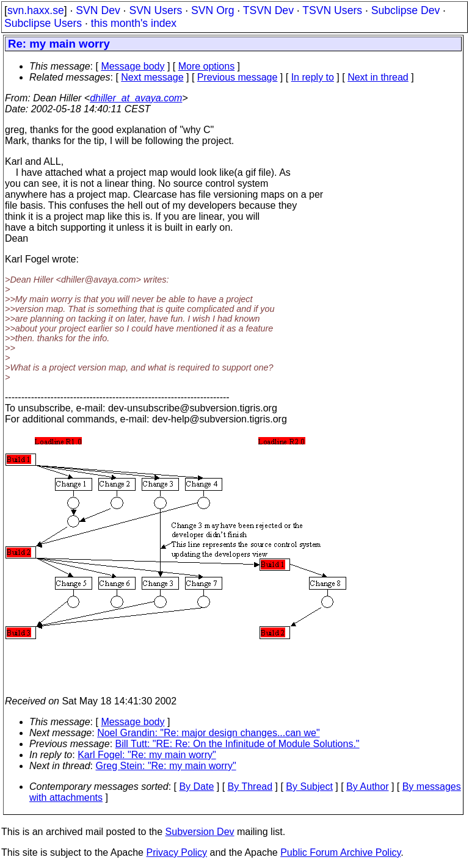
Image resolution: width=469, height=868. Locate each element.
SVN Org (213, 10)
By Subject (309, 787)
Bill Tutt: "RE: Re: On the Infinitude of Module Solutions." (238, 744)
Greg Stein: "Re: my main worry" (166, 766)
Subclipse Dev (405, 10)
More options (207, 66)
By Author (367, 787)
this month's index (134, 23)
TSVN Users (332, 10)
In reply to (313, 77)
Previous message (238, 77)
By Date (196, 787)
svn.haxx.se (36, 10)
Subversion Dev (200, 832)
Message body (133, 66)
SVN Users (155, 10)
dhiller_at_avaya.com (136, 98)
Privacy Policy (176, 852)
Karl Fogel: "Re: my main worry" (147, 755)
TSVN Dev (268, 10)
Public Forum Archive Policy (340, 852)
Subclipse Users (43, 23)
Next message (152, 77)
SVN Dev (98, 10)
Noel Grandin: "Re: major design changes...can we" (208, 733)
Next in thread (378, 77)
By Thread (250, 787)
